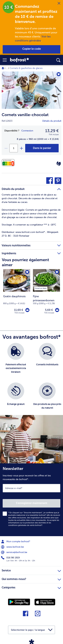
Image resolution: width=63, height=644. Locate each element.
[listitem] (41, 288)
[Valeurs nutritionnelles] (9, 163)
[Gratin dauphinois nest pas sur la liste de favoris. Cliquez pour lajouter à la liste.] (27, 272)
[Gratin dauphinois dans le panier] (27, 310)
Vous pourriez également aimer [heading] (25, 262)
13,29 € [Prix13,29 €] (52, 131)
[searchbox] (58, 60)
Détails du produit (52, 121)
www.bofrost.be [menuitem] (13, 547)
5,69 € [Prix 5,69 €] (49, 310)
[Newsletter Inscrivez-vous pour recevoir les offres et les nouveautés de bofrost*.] (32, 500)
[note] (46, 300)
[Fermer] (59, 3)
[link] (24, 60)
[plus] (21, 148)
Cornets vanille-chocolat (25, 115)
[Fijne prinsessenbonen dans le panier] (57, 310)
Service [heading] (31, 570)
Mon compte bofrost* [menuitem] (16, 542)
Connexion (27, 131)
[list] (32, 381)
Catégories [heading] (31, 587)
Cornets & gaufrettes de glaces (26, 68)
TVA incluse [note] (49, 313)
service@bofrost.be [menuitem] (14, 552)
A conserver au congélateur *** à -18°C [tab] (29, 225)
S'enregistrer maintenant (32, 503)
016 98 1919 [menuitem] (11, 558)
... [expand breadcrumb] (7, 68)
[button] (6, 60)
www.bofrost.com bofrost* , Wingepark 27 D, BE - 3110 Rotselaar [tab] (30, 234)
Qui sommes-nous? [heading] (31, 579)
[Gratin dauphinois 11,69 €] (17, 294)
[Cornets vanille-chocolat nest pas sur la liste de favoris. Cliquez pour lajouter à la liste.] (59, 74)
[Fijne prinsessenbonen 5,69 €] (46, 294)
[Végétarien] (59, 164)
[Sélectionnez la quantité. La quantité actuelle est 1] (14, 148)
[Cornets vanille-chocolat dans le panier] (42, 148)
